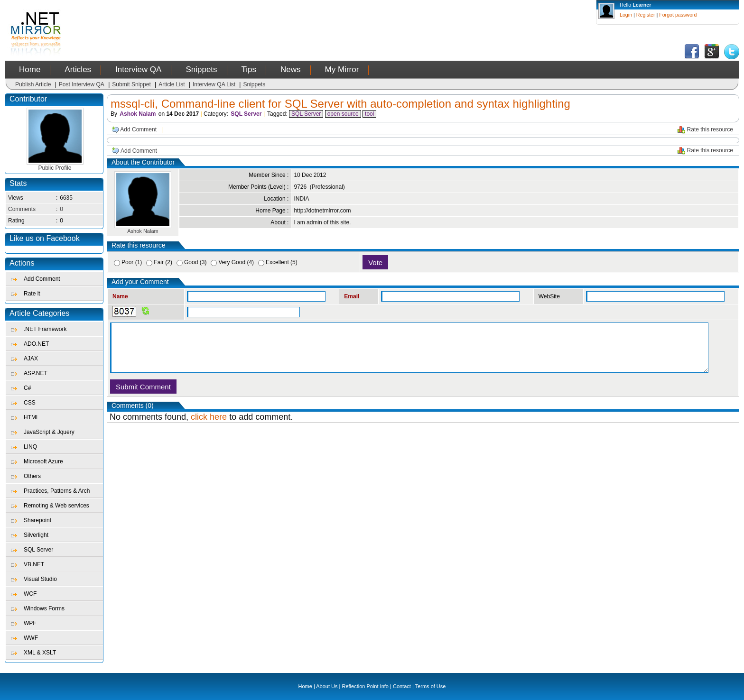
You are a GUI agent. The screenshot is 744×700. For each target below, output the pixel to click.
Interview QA (138, 69)
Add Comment (42, 279)
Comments (22, 209)
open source (343, 114)
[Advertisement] (250, 21)
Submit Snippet (131, 84)
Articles (78, 69)
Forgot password (678, 15)
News (291, 69)
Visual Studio (40, 579)
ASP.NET (36, 373)
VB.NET (34, 564)
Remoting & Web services (56, 506)
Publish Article (33, 84)
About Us (327, 686)
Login (626, 15)
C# (27, 388)
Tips (249, 69)
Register (646, 15)
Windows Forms (44, 608)
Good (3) (195, 262)
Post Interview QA (82, 84)
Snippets (201, 69)
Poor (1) (132, 262)
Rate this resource (710, 129)
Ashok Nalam (138, 114)
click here (209, 417)
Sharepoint (37, 520)
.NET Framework (45, 329)
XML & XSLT (40, 653)
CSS (30, 403)
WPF (30, 623)
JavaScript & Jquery (49, 432)
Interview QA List (214, 84)
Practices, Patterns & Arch (57, 491)
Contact (402, 686)
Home (30, 69)
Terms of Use (431, 686)
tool (369, 114)
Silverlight (36, 535)
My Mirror (342, 69)
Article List (172, 84)
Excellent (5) (282, 262)
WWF (31, 638)
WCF (30, 594)
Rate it (32, 294)
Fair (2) (163, 262)
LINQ (30, 447)
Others (32, 476)
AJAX (31, 359)
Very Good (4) (236, 262)
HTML (32, 417)
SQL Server (38, 550)
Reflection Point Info (365, 686)
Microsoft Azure (43, 461)
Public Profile (55, 165)
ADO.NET (36, 344)
